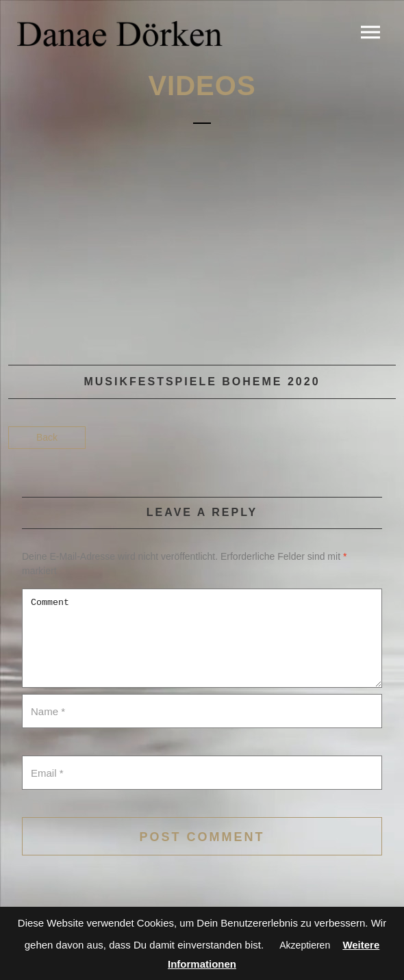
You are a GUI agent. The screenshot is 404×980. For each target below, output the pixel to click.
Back (47, 437)
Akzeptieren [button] (305, 945)
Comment (202, 638)
